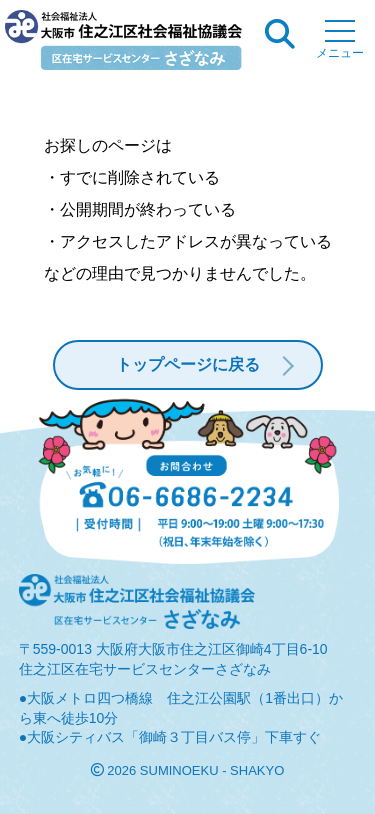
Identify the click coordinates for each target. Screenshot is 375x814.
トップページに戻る (188, 364)
